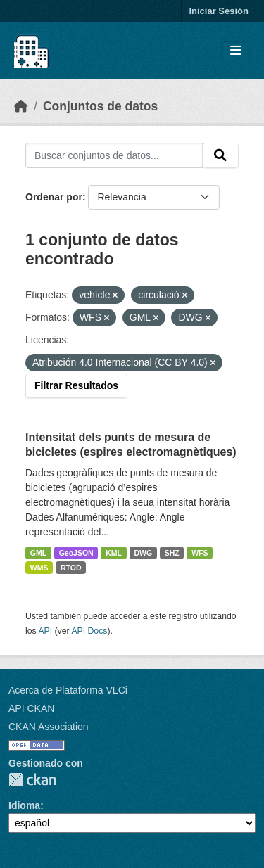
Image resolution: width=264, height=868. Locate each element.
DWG (143, 553)
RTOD (71, 568)
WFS (200, 553)
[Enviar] (220, 155)
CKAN (32, 780)
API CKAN (31, 708)
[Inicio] (21, 106)
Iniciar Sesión (219, 11)
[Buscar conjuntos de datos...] (114, 155)
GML (38, 553)
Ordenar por (54, 197)
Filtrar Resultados (76, 385)
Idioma (24, 805)
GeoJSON (76, 553)
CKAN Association (49, 727)
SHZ (172, 553)
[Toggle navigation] (235, 51)
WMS (39, 568)
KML (114, 553)
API (45, 631)
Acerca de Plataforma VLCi (68, 690)
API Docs (89, 631)
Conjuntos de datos (100, 106)
